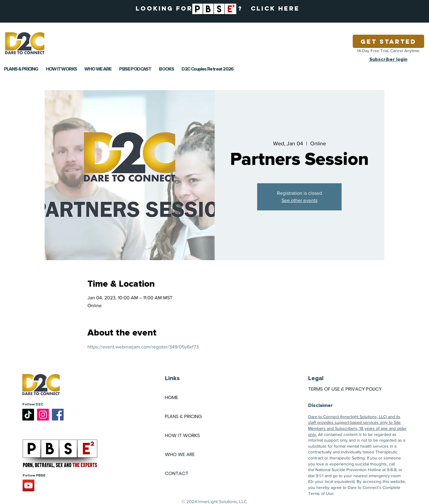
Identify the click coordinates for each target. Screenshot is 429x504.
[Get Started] (388, 41)
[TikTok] (28, 415)
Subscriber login (388, 59)
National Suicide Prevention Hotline (348, 470)
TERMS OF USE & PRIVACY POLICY (345, 389)
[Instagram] (43, 415)
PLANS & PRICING (183, 416)
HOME (172, 397)
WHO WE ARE (180, 454)
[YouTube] (28, 485)
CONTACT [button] (177, 473)
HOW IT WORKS (182, 435)
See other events (300, 200)
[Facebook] (58, 415)
